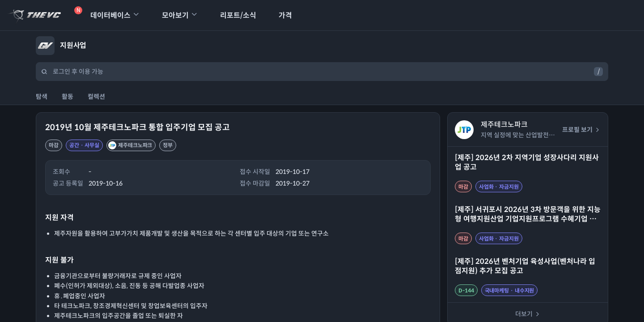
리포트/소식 (232, 15)
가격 (280, 15)
